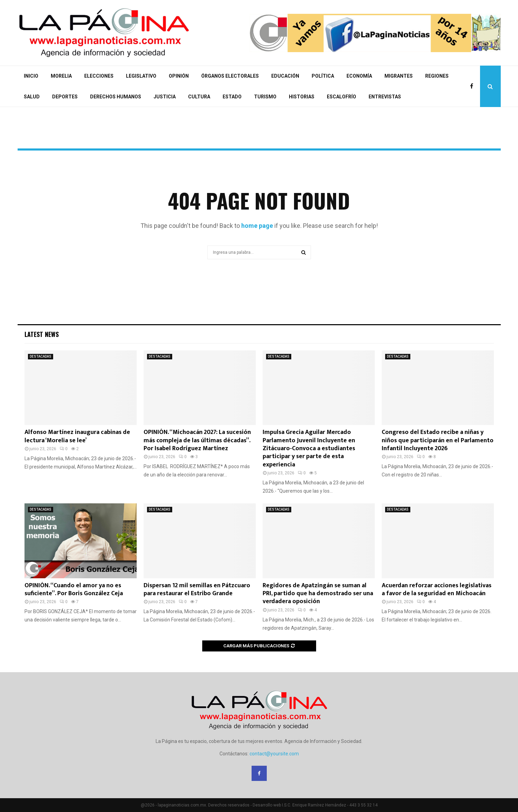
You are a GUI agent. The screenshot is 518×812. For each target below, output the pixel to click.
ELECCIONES (99, 76)
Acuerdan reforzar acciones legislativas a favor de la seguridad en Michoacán (437, 589)
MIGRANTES (399, 76)
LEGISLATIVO (141, 76)
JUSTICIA (165, 97)
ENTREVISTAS (385, 97)
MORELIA (61, 76)
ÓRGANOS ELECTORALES (230, 76)
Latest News (42, 334)
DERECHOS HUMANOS (116, 97)
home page (257, 226)
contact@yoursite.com (274, 754)
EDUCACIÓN (285, 76)
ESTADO (232, 97)
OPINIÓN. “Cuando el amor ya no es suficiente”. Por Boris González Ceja (74, 589)
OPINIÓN (179, 76)
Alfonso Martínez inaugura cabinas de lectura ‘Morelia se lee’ (77, 436)
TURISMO (265, 97)
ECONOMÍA (359, 76)
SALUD (32, 97)
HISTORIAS (302, 97)
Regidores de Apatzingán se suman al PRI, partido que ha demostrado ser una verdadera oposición (318, 594)
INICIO (31, 76)
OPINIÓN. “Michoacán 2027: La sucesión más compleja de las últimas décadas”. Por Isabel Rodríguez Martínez (197, 440)
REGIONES (437, 76)
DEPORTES (65, 97)
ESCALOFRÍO (341, 97)
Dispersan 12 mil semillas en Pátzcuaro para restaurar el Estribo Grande (197, 589)
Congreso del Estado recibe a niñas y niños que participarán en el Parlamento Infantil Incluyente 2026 (438, 440)
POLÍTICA (323, 76)
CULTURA (199, 97)
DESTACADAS (41, 356)
